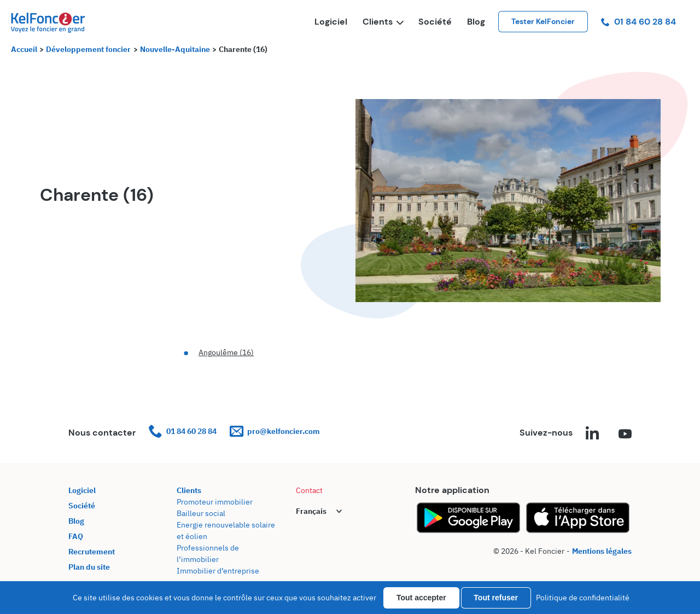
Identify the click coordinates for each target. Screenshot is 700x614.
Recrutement (92, 552)
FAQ (76, 536)
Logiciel (331, 22)
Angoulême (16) (226, 352)
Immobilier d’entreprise (218, 571)
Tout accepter (421, 598)
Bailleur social (201, 513)
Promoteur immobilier (215, 502)
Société (435, 22)
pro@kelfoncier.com (275, 431)
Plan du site (89, 567)
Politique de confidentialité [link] (583, 598)
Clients (383, 22)
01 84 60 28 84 (638, 22)
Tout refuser (496, 598)
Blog (476, 22)
